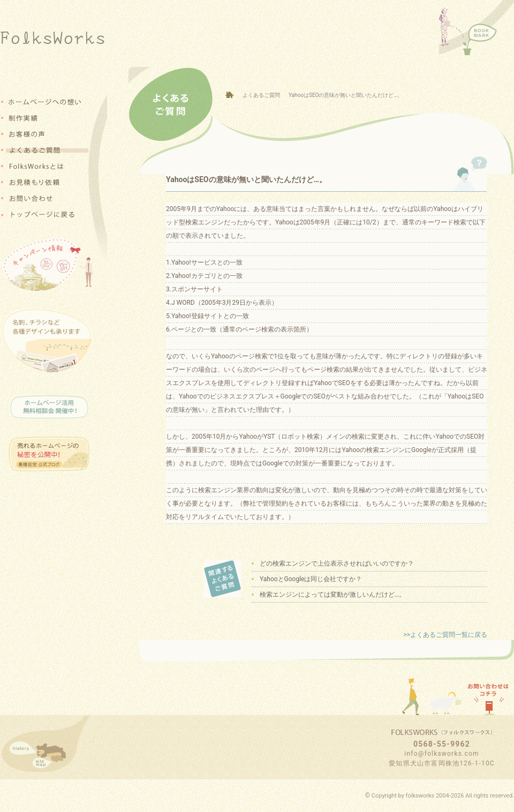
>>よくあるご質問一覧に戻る (445, 635)
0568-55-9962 (442, 744)
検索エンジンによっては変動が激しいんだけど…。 (332, 595)
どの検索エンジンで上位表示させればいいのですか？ (337, 563)
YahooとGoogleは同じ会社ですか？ (311, 579)
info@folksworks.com (441, 754)
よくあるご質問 (261, 95)
